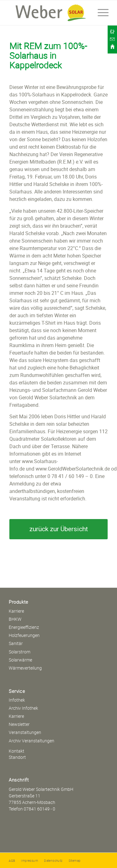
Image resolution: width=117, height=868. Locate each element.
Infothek (17, 700)
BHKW (15, 619)
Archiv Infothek (23, 708)
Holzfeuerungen (24, 635)
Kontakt (17, 751)
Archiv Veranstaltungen (32, 741)
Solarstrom (19, 652)
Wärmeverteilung (25, 668)
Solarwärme (20, 660)
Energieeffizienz (24, 627)
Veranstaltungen (25, 732)
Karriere (16, 611)
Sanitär (16, 643)
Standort (17, 757)
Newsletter (19, 724)
